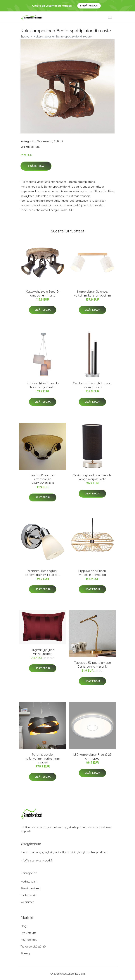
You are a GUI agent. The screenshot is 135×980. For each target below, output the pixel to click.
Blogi (24, 926)
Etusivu (25, 36)
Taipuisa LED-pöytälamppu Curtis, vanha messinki (92, 665)
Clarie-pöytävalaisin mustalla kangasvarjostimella (92, 477)
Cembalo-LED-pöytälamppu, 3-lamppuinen (92, 385)
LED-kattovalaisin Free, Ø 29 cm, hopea (92, 757)
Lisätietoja (36, 166)
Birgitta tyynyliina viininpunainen (43, 652)
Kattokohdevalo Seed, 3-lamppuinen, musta (43, 293)
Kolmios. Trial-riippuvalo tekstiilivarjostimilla (43, 385)
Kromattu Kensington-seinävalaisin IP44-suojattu (43, 573)
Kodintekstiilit (29, 882)
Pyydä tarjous (89, 6)
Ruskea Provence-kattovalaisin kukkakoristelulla (43, 479)
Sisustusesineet (30, 888)
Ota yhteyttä (28, 933)
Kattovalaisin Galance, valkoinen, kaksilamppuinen (92, 293)
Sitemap (26, 953)
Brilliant (58, 141)
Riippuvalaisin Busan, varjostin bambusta (92, 573)
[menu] (110, 17)
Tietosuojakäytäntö (33, 946)
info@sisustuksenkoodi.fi (37, 860)
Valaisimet (27, 902)
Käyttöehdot (29, 940)
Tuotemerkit (45, 141)
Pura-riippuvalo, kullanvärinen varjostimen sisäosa (43, 758)
